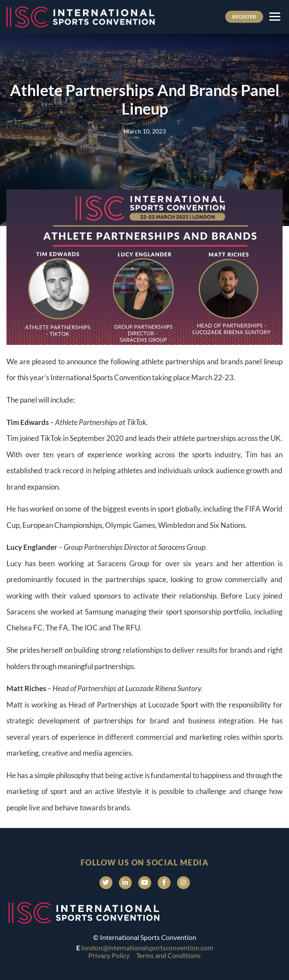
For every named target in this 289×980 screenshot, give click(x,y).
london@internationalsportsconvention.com (147, 947)
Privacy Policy (109, 955)
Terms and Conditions (168, 955)
